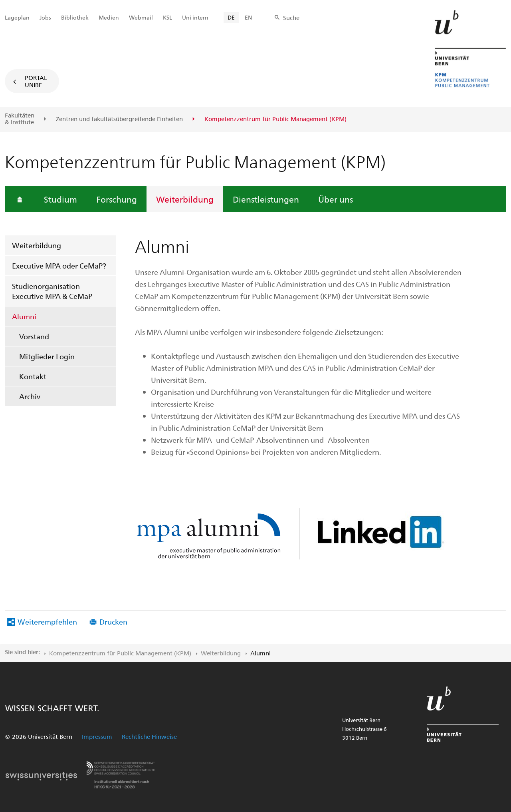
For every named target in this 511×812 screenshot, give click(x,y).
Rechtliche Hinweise (149, 736)
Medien (109, 17)
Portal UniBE (36, 81)
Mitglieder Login (47, 356)
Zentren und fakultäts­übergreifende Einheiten (119, 119)
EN (248, 17)
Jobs (45, 17)
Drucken (113, 622)
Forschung (117, 199)
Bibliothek (75, 17)
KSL (167, 17)
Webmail (141, 17)
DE (231, 17)
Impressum (97, 736)
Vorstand (34, 336)
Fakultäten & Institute (20, 119)
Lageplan (17, 17)
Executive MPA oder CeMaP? (59, 266)
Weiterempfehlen (47, 622)
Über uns (336, 199)
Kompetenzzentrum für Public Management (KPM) (120, 653)
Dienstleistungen (266, 199)
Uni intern (195, 17)
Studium (60, 199)
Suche (291, 18)
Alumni (24, 316)
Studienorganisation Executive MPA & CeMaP (52, 291)
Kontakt (33, 376)
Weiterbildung (185, 199)
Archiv (30, 396)
